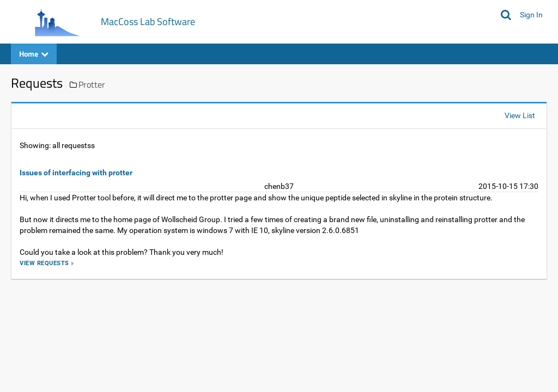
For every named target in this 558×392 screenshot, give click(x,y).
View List (520, 115)
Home (34, 54)
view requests (44, 263)
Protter (92, 84)
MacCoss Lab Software (148, 22)
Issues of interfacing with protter (76, 173)
